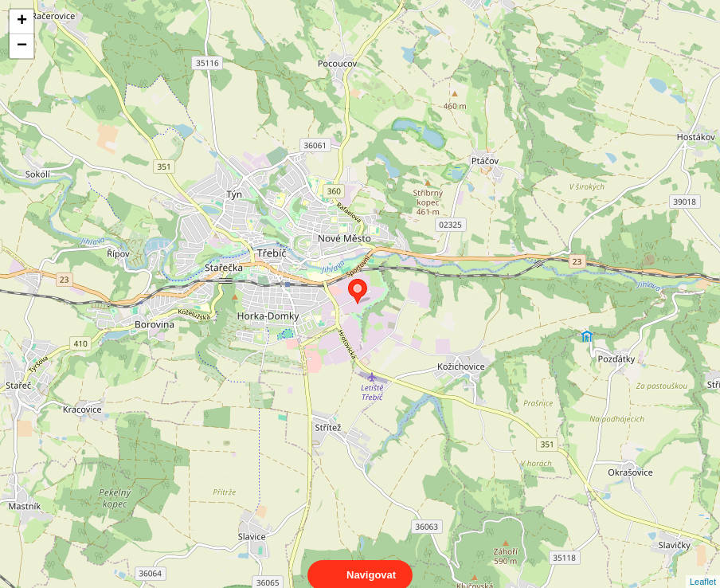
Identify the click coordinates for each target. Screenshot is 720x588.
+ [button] (22, 22)
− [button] (22, 46)
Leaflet (703, 567)
